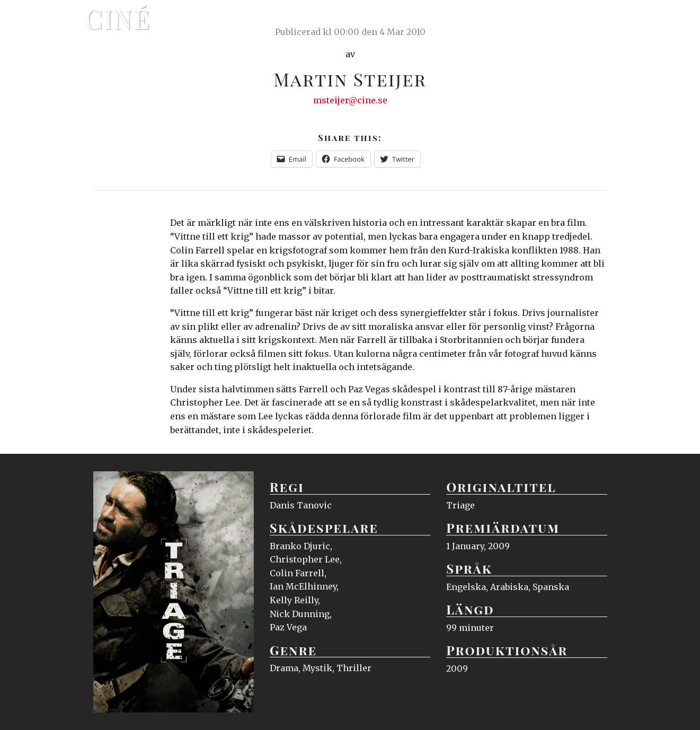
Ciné (118, 19)
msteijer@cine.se (350, 100)
